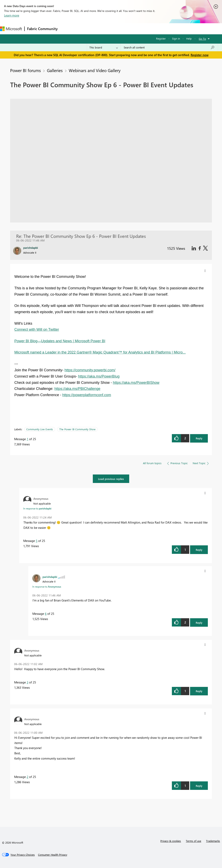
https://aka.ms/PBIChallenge (77, 389)
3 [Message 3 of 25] (27, 682)
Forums (67, 29)
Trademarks (213, 841)
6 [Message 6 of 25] (46, 614)
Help (189, 38)
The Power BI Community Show (77, 429)
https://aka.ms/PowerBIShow (136, 383)
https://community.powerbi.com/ (90, 370)
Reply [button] (199, 438)
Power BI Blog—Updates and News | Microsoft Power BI (60, 341)
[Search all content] (169, 47)
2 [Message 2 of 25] (27, 777)
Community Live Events (40, 429)
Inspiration (85, 29)
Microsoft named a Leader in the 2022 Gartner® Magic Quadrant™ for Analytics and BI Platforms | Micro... (100, 352)
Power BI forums (25, 70)
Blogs (137, 29)
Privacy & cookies (171, 841)
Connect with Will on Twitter (37, 330)
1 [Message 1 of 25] (27, 439)
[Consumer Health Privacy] (53, 855)
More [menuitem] (168, 29)
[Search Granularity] (104, 47)
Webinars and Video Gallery (95, 70)
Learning (153, 29)
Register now (200, 55)
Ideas (101, 29)
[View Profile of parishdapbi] (50, 577)
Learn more (12, 15)
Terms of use (193, 841)
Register (161, 38)
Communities (119, 29)
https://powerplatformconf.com (87, 395)
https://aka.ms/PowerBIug (99, 376)
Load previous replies (111, 479)
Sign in (176, 38)
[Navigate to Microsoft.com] (11, 29)
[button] (205, 271)
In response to (37, 508)
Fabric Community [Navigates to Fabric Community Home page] (42, 29)
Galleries (55, 70)
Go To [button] (202, 39)
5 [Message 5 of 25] (37, 541)
